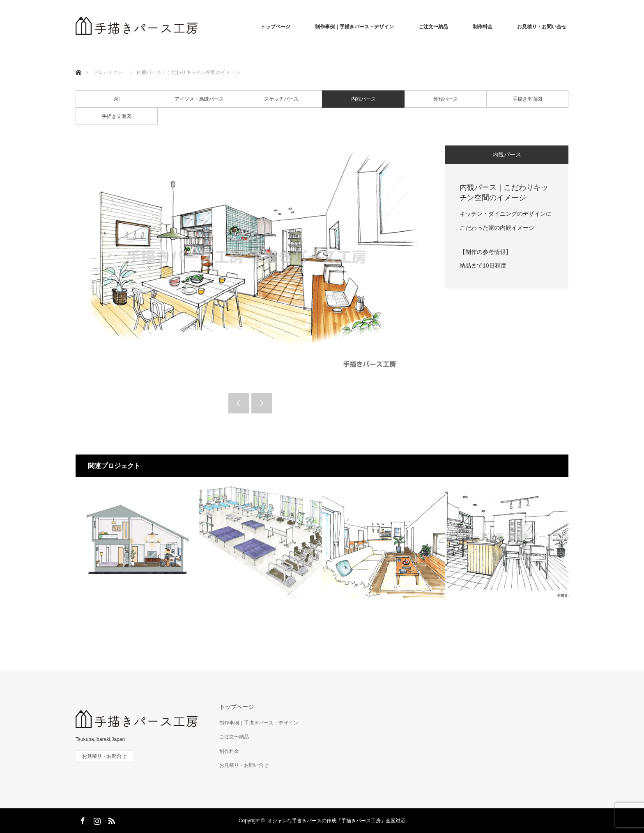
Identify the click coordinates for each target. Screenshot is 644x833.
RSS (110, 819)
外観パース (446, 99)
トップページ (276, 27)
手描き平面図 (527, 99)
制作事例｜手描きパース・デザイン (354, 27)
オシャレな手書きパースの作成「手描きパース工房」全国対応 (336, 821)
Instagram (96, 819)
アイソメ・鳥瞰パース (199, 99)
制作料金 (483, 27)
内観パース (363, 99)
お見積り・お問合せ (104, 756)
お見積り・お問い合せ (542, 27)
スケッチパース (281, 99)
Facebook (82, 819)
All (117, 99)
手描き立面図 (117, 116)
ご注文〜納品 (433, 27)
